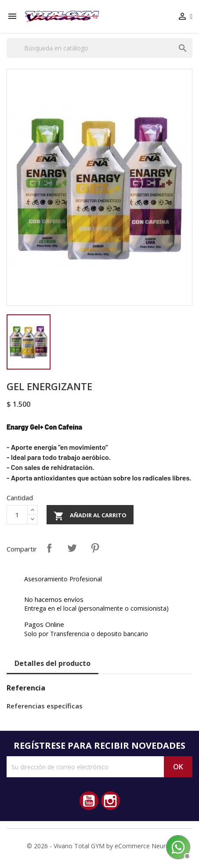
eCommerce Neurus (143, 846)
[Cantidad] (17, 515)
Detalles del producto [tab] (52, 663)
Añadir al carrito (90, 516)
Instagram (110, 801)
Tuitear (72, 548)
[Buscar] (99, 48)
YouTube (89, 801)
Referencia (26, 688)
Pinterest (95, 548)
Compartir (49, 548)
